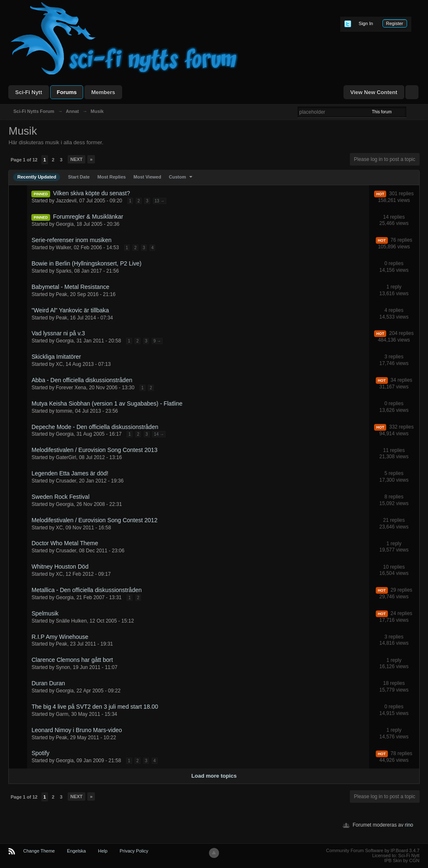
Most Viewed (147, 177)
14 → (159, 434)
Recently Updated (37, 177)
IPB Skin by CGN (402, 860)
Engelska (76, 851)
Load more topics (214, 776)
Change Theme (39, 851)
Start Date (79, 177)
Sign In (366, 23)
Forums (67, 92)
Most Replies (112, 177)
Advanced (411, 112)
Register (395, 23)
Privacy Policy (134, 851)
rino (409, 825)
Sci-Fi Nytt (28, 92)
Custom (182, 177)
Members (103, 92)
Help (103, 851)
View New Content (374, 92)
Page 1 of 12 (24, 160)
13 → (160, 201)
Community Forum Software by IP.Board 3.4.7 (373, 850)
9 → (157, 341)
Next (76, 159)
